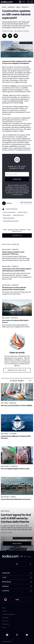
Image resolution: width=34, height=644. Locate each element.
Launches (13, 434)
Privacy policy (6, 624)
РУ (25, 556)
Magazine (11, 7)
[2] (24, 204)
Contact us (17, 235)
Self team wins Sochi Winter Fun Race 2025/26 (17, 405)
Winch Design (7, 215)
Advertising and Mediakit (9, 614)
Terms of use (5, 621)
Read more (17, 543)
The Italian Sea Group (9, 212)
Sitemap (4, 627)
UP (23, 564)
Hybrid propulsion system (11, 221)
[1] (22, 204)
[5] (31, 204)
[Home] (7, 2)
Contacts (4, 611)
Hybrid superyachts (9, 218)
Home (4, 7)
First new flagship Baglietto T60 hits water (15, 469)
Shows (13, 497)
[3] (27, 204)
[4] (29, 204)
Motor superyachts (26, 43)
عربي (29, 556)
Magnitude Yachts (18, 215)
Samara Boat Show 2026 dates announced (16, 499)
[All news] (30, 381)
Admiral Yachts (22, 212)
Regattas (13, 403)
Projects (25, 7)
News (18, 7)
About (4, 608)
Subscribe (17, 179)
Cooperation (5, 618)
